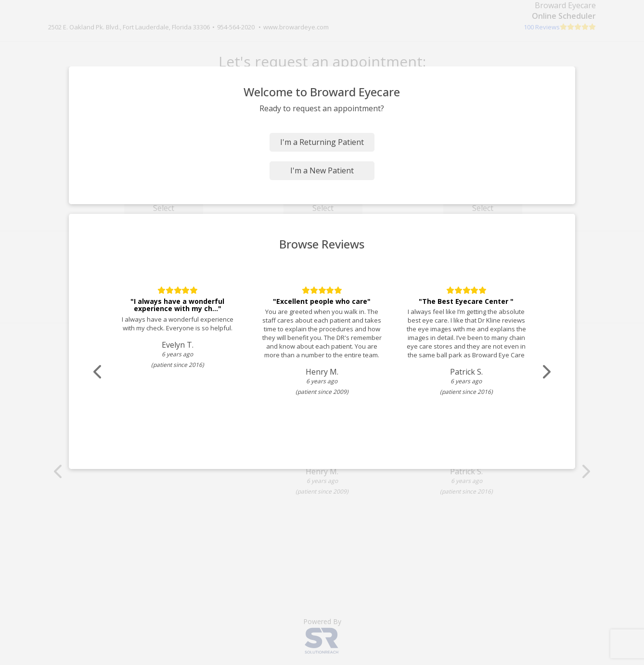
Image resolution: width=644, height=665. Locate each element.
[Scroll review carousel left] (98, 372)
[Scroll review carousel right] (546, 372)
